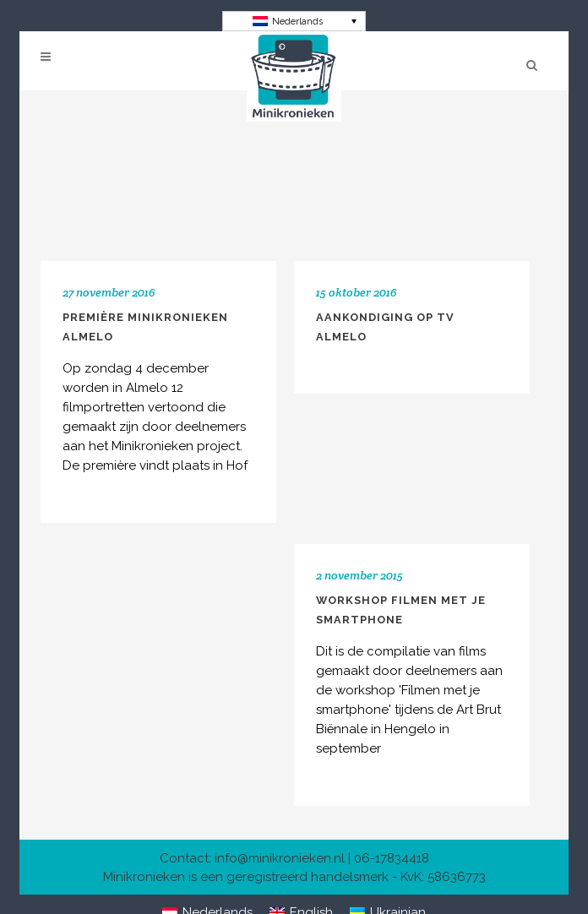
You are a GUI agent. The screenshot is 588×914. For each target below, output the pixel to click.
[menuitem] (294, 21)
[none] (294, 21)
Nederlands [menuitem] (297, 22)
